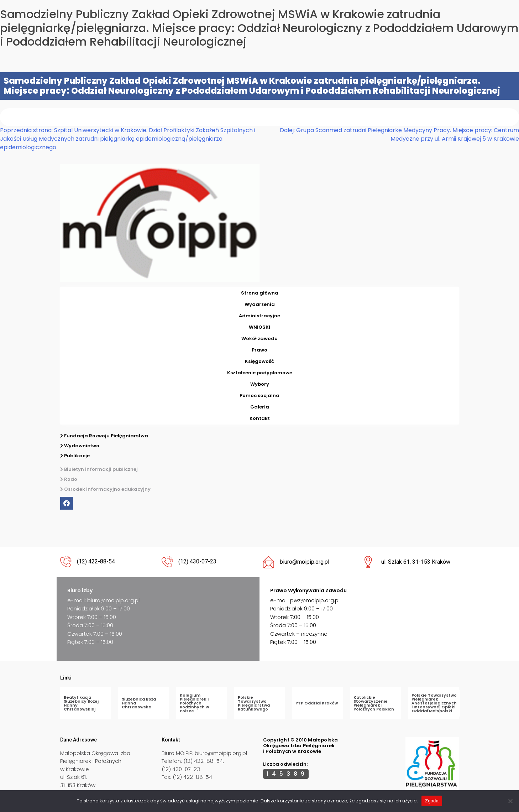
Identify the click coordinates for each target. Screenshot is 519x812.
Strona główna (260, 293)
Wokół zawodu (259, 339)
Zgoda (432, 801)
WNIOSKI (259, 327)
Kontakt (260, 418)
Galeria (260, 407)
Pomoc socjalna (259, 395)
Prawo (259, 350)
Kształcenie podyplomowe (260, 373)
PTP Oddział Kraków (317, 703)
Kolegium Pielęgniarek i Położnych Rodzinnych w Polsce (194, 703)
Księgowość (259, 361)
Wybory (260, 384)
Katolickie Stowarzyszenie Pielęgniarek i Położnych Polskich (374, 703)
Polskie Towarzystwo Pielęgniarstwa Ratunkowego (254, 703)
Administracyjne (259, 316)
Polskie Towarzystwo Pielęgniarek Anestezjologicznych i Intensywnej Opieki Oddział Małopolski (434, 703)
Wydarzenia (260, 304)
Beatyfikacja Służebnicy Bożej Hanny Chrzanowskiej (81, 703)
